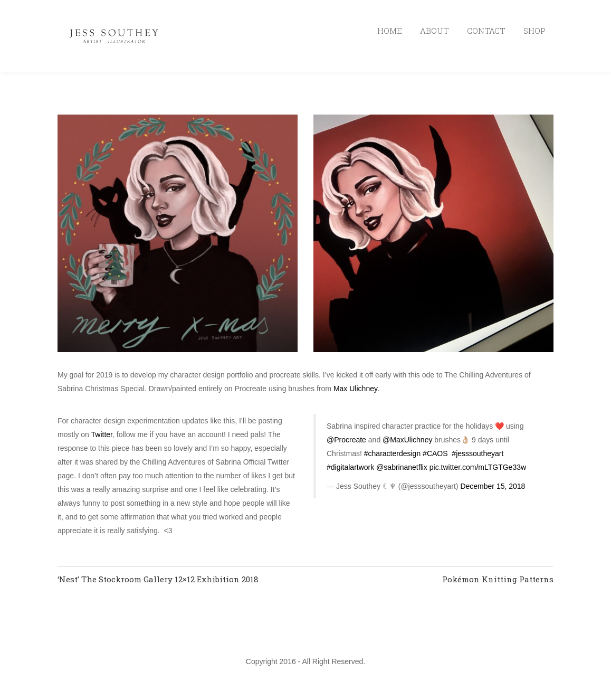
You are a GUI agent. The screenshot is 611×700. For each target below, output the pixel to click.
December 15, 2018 (493, 486)
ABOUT (435, 31)
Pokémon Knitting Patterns (498, 579)
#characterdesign (392, 453)
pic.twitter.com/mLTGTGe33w (478, 467)
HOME (390, 31)
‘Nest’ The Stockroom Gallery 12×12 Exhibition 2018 (158, 579)
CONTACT (486, 31)
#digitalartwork (350, 467)
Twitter (102, 434)
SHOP (534, 31)
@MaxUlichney (407, 440)
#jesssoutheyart (478, 453)
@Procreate (346, 440)
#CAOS (435, 453)
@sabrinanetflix (402, 467)
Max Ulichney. (356, 389)
